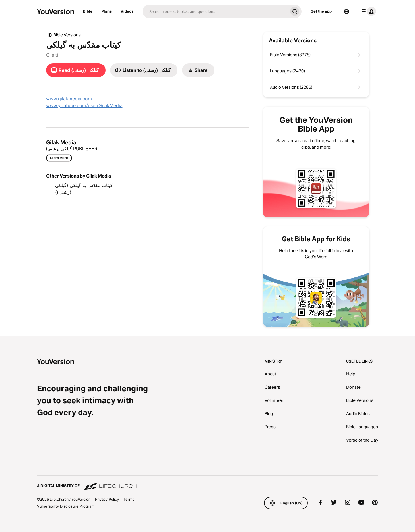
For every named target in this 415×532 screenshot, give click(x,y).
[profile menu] (367, 11)
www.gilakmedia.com (69, 99)
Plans (107, 11)
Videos (127, 11)
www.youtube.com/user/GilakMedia (84, 105)
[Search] (215, 11)
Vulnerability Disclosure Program (66, 506)
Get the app (321, 11)
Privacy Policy (107, 499)
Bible (88, 11)
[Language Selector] (346, 11)
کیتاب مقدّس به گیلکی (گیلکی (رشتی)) (84, 189)
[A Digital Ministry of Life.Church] (208, 483)
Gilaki (52, 55)
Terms (129, 499)
